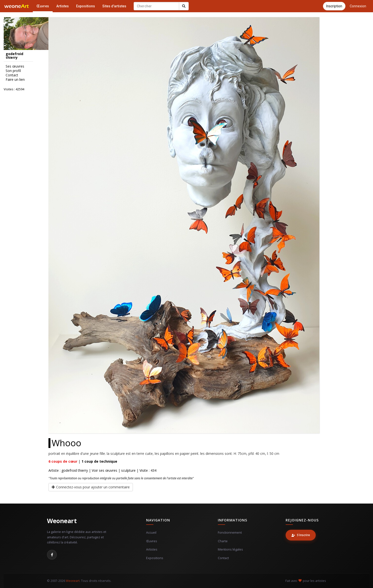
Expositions (86, 6)
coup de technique (99, 461)
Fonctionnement (230, 533)
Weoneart (62, 521)
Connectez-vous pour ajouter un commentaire (91, 487)
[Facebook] (52, 555)
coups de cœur (63, 461)
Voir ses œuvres (105, 470)
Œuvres (43, 6)
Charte (223, 541)
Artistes (63, 6)
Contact (223, 558)
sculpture (128, 470)
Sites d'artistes (114, 6)
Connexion (358, 6)
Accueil (151, 533)
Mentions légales (230, 549)
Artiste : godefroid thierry (68, 470)
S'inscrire (301, 535)
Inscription (334, 6)
